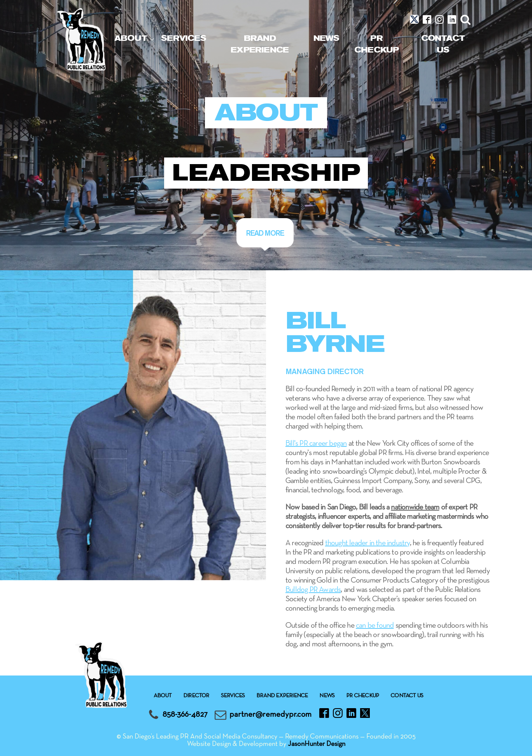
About (131, 38)
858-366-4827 (185, 715)
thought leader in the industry (367, 543)
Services (184, 38)
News (326, 38)
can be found (375, 626)
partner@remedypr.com (270, 715)
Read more (265, 233)
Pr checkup (376, 44)
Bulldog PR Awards (313, 590)
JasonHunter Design (317, 744)
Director (196, 696)
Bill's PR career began (316, 444)
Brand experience (260, 44)
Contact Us (443, 44)
